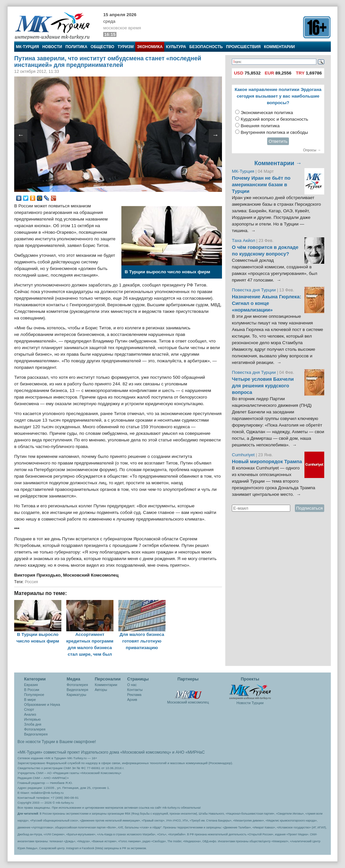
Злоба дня (33, 724)
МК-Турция (27, 47)
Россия (31, 582)
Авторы (101, 690)
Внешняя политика (260, 126)
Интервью (32, 719)
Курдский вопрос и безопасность (275, 119)
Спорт (29, 709)
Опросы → (312, 150)
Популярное (34, 695)
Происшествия (243, 47)
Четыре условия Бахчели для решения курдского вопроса (263, 386)
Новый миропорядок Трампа (267, 462)
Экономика (150, 47)
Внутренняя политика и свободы (274, 132)
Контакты (135, 690)
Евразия (31, 685)
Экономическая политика (267, 113)
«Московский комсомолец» (145, 752)
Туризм (125, 47)
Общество (103, 47)
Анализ (30, 714)
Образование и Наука (42, 704)
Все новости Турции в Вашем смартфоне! (57, 742)
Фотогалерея (35, 729)
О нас (132, 685)
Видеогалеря (77, 690)
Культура (176, 47)
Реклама (134, 695)
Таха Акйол (244, 240)
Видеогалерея (36, 734)
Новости (52, 47)
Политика (76, 47)
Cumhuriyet (244, 455)
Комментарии (279, 47)
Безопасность (206, 47)
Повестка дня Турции (254, 290)
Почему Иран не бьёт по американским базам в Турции (261, 185)
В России (32, 690)
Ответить (278, 141)
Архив (132, 700)
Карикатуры (76, 695)
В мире (30, 700)
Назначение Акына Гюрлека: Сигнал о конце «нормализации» (267, 303)
